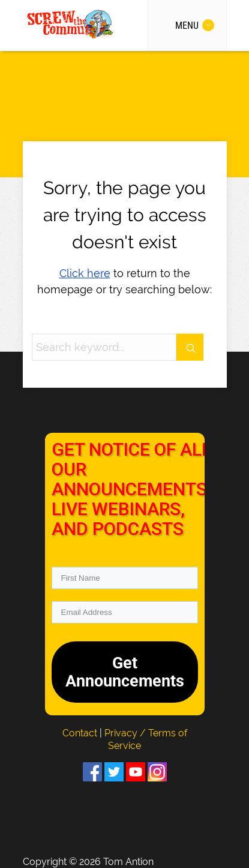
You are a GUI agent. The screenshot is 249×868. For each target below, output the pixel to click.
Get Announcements (125, 672)
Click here (85, 273)
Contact (81, 733)
